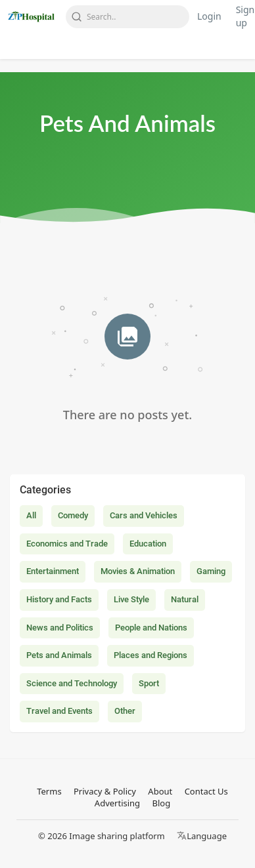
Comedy (73, 515)
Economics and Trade (67, 544)
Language (202, 836)
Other (125, 711)
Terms (49, 791)
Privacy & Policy (105, 791)
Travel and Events (59, 711)
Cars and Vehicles (144, 515)
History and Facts (59, 599)
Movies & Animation (138, 571)
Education (148, 544)
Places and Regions (151, 655)
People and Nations (151, 628)
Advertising (117, 803)
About (160, 791)
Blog (161, 803)
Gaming (211, 571)
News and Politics (60, 628)
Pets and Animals (59, 655)
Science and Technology (72, 683)
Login (209, 16)
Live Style (131, 599)
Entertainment (53, 571)
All (31, 515)
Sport (149, 683)
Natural (185, 599)
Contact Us (206, 791)
